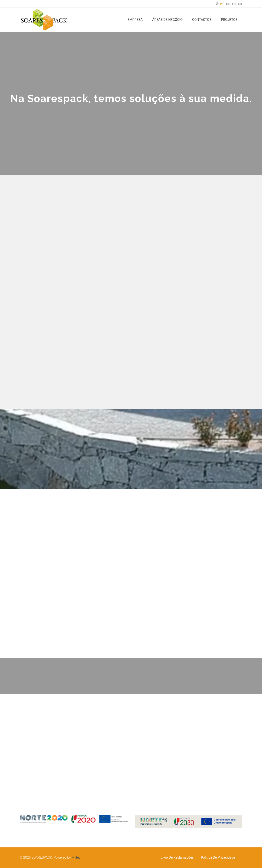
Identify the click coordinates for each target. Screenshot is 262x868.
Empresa (135, 20)
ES (228, 4)
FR (234, 4)
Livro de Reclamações (177, 857)
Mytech (77, 857)
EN (240, 4)
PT (222, 4)
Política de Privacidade (218, 857)
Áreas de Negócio (167, 20)
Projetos (229, 20)
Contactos (202, 20)
